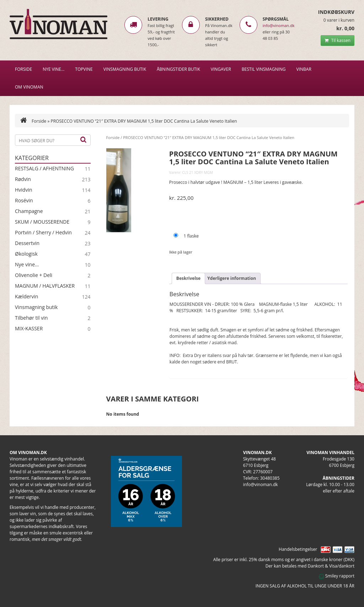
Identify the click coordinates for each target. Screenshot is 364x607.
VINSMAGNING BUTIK (125, 69)
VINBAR (304, 69)
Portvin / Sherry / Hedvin (43, 233)
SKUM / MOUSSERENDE (42, 222)
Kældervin (26, 297)
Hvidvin (24, 190)
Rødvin (23, 179)
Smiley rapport (337, 576)
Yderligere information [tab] (232, 278)
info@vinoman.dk (279, 25)
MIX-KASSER (29, 329)
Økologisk (26, 254)
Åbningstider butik (178, 69)
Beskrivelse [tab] (188, 278)
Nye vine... (27, 265)
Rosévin (24, 201)
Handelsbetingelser (298, 549)
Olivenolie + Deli (34, 275)
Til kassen (338, 40)
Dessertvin (27, 243)
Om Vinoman (29, 87)
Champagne (29, 211)
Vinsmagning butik (36, 307)
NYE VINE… (53, 69)
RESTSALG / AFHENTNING (44, 169)
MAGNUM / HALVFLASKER (45, 286)
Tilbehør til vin (31, 318)
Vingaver (221, 69)
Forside (23, 69)
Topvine (84, 69)
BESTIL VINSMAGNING (264, 69)
